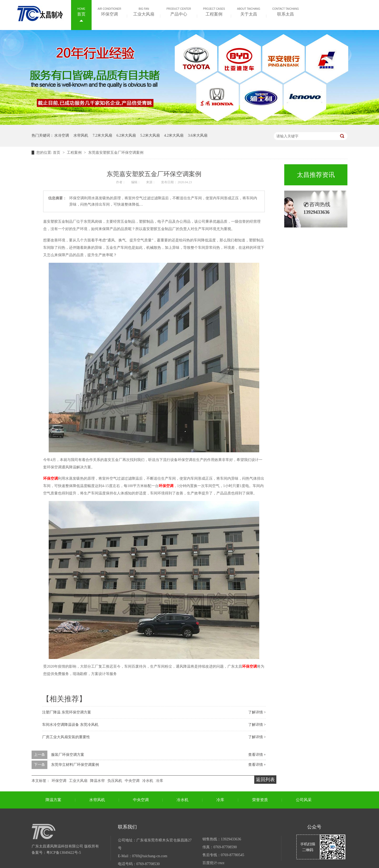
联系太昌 (286, 11)
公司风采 (304, 800)
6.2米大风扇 (126, 135)
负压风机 (115, 781)
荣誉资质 (260, 800)
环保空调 (109, 11)
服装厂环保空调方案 (68, 755)
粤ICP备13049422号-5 (64, 853)
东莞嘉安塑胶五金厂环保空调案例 (116, 153)
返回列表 (265, 780)
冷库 (159, 781)
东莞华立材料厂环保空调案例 (75, 765)
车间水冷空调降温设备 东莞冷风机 (70, 725)
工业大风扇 (144, 11)
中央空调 (132, 781)
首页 (81, 11)
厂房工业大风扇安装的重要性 (66, 737)
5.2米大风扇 (150, 135)
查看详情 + (257, 755)
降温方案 (53, 800)
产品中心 (179, 11)
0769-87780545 (233, 855)
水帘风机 (81, 135)
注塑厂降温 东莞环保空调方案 (67, 712)
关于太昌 (249, 11)
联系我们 (127, 827)
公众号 (314, 827)
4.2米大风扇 (174, 135)
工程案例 (214, 11)
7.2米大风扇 (102, 135)
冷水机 (148, 781)
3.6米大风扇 (198, 135)
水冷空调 (62, 135)
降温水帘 (97, 781)
